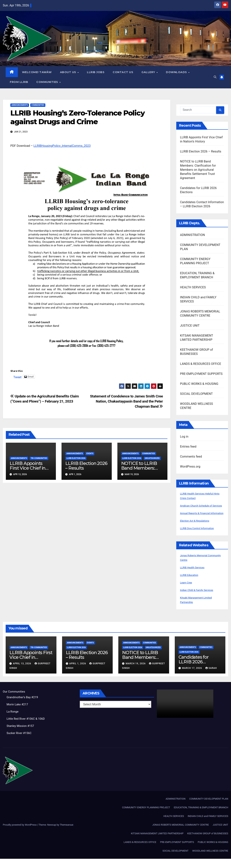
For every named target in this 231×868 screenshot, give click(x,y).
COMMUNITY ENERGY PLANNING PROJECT (146, 817)
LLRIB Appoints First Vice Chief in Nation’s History (27, 468)
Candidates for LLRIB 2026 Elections (194, 671)
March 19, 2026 (136, 673)
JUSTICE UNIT (190, 326)
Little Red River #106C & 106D (27, 728)
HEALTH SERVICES (193, 287)
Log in (184, 437)
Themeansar (66, 834)
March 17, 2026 (192, 677)
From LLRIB (19, 82)
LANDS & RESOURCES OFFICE (201, 364)
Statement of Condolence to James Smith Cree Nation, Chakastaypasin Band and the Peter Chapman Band (126, 401)
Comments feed (191, 457)
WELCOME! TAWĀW (37, 72)
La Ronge (13, 721)
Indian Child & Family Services (200, 599)
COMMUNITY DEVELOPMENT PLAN (209, 808)
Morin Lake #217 (18, 714)
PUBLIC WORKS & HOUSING (199, 384)
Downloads (177, 72)
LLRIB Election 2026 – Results (86, 466)
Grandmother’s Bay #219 (24, 706)
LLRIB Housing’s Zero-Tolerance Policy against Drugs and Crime (78, 117)
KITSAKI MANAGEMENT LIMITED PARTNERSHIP (157, 843)
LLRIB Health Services (195, 577)
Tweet (17, 377)
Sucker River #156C (20, 742)
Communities (48, 82)
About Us (69, 72)
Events (90, 454)
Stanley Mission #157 (21, 735)
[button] (215, 77)
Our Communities (15, 701)
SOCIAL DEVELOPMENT (196, 394)
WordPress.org (190, 467)
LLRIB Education (191, 584)
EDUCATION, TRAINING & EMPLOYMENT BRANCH (201, 817)
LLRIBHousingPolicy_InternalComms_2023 (62, 146)
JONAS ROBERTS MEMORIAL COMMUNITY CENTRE (180, 834)
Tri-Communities (39, 458)
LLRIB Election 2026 (76, 458)
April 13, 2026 (22, 673)
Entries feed (188, 447)
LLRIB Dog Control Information (200, 537)
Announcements (20, 105)
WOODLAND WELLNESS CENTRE (210, 860)
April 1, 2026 (78, 673)
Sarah (211, 677)
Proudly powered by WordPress (20, 834)
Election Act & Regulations (198, 530)
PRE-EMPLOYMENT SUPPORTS (201, 374)
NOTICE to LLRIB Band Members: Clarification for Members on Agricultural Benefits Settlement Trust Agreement (198, 170)
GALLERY (149, 72)
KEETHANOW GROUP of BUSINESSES (208, 843)
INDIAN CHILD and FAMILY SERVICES (208, 825)
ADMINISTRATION (192, 235)
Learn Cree (187, 592)
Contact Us (123, 72)
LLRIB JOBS (96, 72)
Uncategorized (152, 458)
